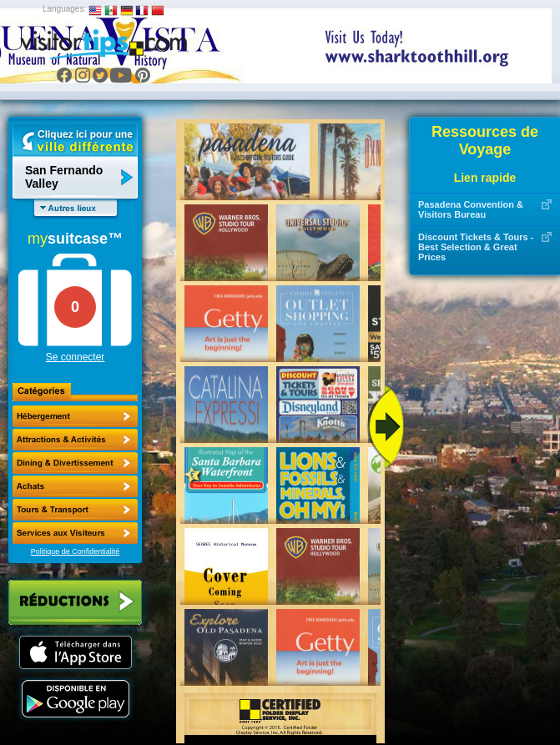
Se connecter (76, 357)
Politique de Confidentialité (76, 551)
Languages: (64, 9)
